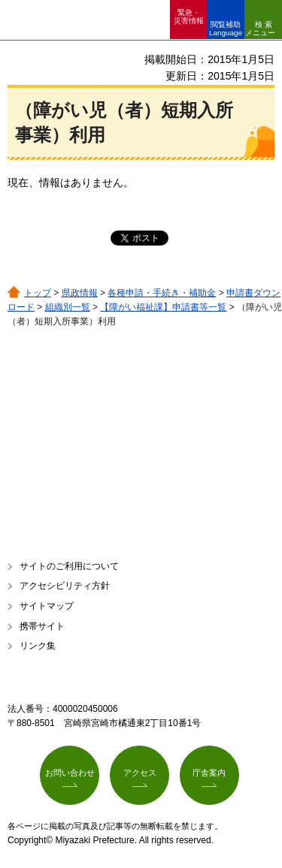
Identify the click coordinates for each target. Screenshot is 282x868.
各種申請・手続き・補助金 (162, 293)
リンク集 (38, 646)
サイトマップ (47, 606)
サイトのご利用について (69, 566)
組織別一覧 (68, 307)
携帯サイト (42, 626)
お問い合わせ (70, 773)
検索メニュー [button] (260, 29)
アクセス (140, 773)
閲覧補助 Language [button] (226, 29)
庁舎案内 (209, 773)
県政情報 (80, 293)
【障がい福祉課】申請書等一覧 (163, 307)
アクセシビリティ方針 (65, 586)
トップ (38, 293)
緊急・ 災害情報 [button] (189, 17)
